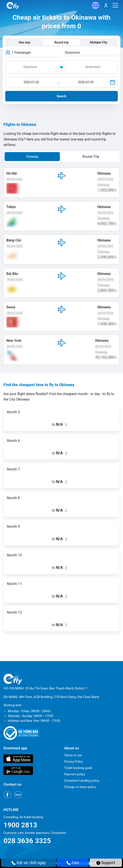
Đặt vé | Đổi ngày (29, 863)
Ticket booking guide (78, 768)
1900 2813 (20, 825)
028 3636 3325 (27, 841)
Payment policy (75, 774)
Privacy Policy (74, 762)
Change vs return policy (80, 787)
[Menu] (115, 5)
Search (62, 96)
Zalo (73, 863)
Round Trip (91, 157)
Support (106, 863)
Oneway (32, 157)
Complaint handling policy (82, 781)
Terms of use (73, 755)
